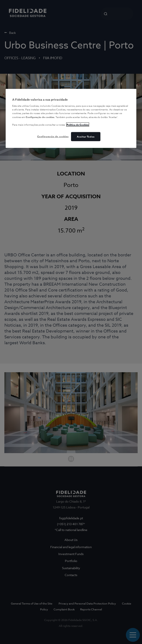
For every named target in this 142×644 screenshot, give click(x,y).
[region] (71, 118)
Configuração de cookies (53, 136)
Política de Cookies (78, 125)
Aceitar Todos (86, 137)
